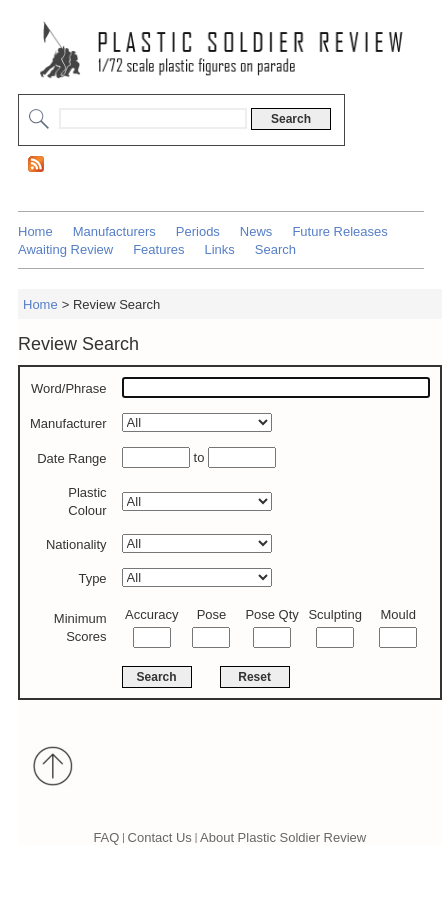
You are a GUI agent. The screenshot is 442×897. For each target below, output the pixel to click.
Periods (198, 231)
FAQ (106, 837)
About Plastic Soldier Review (283, 837)
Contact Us (160, 837)
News (256, 231)
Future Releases (339, 231)
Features (158, 249)
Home (35, 231)
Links (219, 249)
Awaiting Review (65, 249)
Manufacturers (114, 231)
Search (275, 249)
